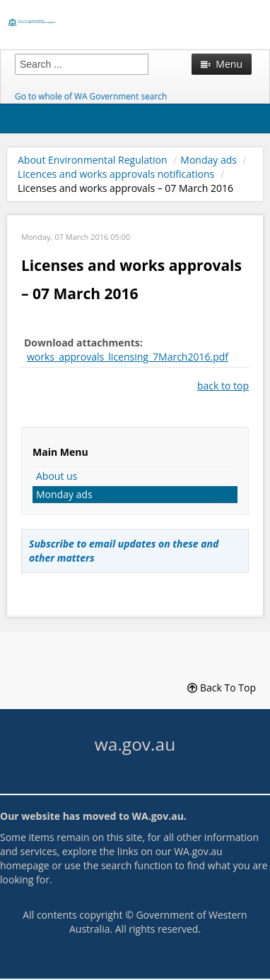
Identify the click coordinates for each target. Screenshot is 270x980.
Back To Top (222, 688)
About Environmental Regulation (93, 160)
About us (57, 476)
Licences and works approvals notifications (116, 174)
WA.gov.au (157, 816)
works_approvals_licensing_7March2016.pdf (128, 357)
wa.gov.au (135, 744)
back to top (223, 386)
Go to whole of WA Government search (91, 96)
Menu (222, 64)
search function (137, 865)
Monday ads (209, 160)
